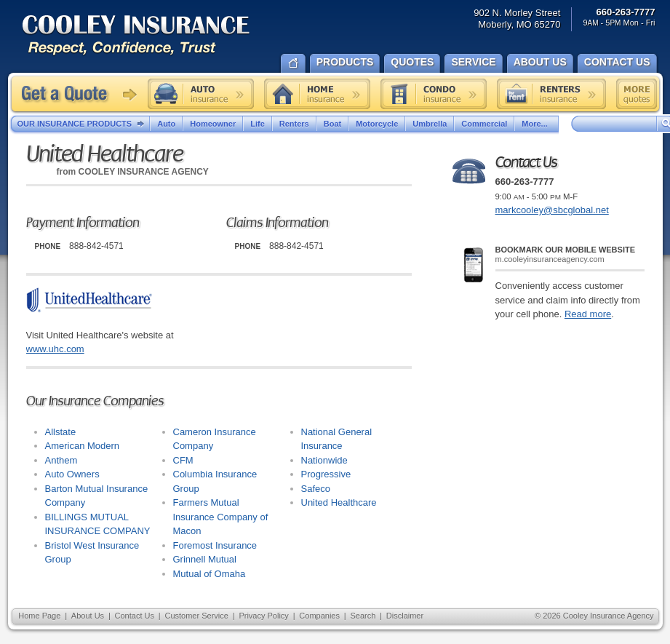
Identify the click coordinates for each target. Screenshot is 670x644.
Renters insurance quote (551, 94)
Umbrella (430, 124)
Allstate (61, 432)
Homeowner (213, 124)
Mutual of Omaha (210, 574)
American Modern (83, 446)
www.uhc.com (55, 349)
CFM (183, 460)
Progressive (326, 474)
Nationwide (324, 460)
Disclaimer (405, 616)
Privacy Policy (263, 616)
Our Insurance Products (84, 124)
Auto (166, 124)
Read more (588, 314)
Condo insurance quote (434, 94)
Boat (332, 124)
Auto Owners (72, 474)
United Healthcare (339, 502)
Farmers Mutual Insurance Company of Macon (221, 517)
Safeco (316, 489)
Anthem (61, 460)
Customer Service (196, 616)
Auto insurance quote (201, 94)
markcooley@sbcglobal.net (552, 210)
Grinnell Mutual (205, 559)
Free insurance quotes (637, 94)
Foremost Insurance (215, 545)
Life (258, 124)
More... (536, 124)
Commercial (484, 124)
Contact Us (135, 616)
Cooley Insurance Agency (151, 36)
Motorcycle (377, 124)
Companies (319, 616)
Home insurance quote (317, 94)
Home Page (39, 616)
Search (363, 616)
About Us (88, 616)
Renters (294, 124)
